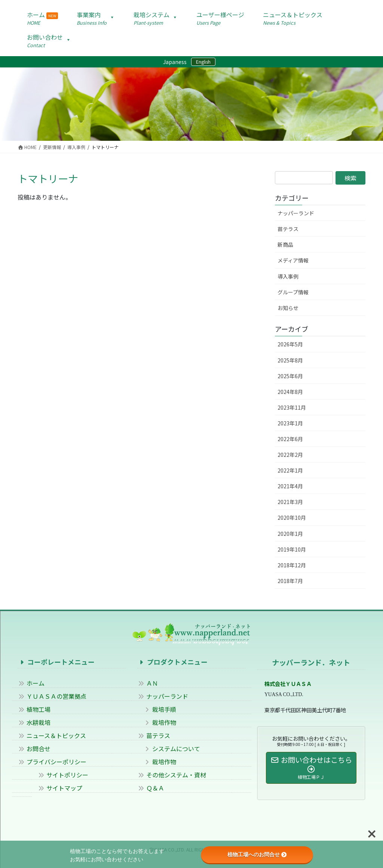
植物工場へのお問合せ (257, 855)
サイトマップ (60, 788)
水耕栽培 (34, 722)
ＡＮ (148, 683)
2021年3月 (290, 502)
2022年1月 (290, 470)
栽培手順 (157, 709)
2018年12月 (292, 565)
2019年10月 (292, 549)
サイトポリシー (63, 775)
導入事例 (288, 276)
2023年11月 (292, 407)
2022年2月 (290, 455)
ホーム (31, 683)
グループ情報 (293, 292)
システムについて (169, 749)
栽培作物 (157, 722)
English (203, 62)
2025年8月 (290, 360)
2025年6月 (290, 376)
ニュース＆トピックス (52, 735)
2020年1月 (290, 534)
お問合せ (34, 749)
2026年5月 (290, 344)
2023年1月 (290, 423)
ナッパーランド (296, 213)
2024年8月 (290, 392)
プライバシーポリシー (52, 762)
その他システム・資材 (172, 775)
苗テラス (288, 229)
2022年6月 (290, 439)
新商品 (285, 245)
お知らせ (288, 308)
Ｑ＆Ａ (151, 788)
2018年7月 (290, 581)
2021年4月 (290, 486)
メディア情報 (293, 260)
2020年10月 (292, 518)
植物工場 (34, 709)
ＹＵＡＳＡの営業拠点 (52, 696)
